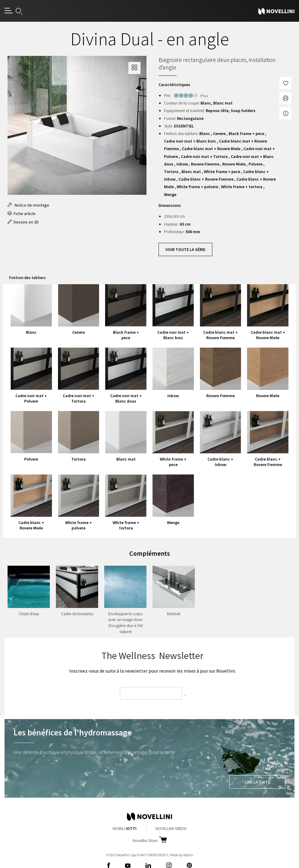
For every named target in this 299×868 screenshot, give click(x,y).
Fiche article (22, 214)
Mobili (125, 828)
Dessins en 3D (23, 222)
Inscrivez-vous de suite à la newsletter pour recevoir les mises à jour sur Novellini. (153, 671)
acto (188, 855)
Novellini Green (171, 828)
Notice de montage (28, 205)
